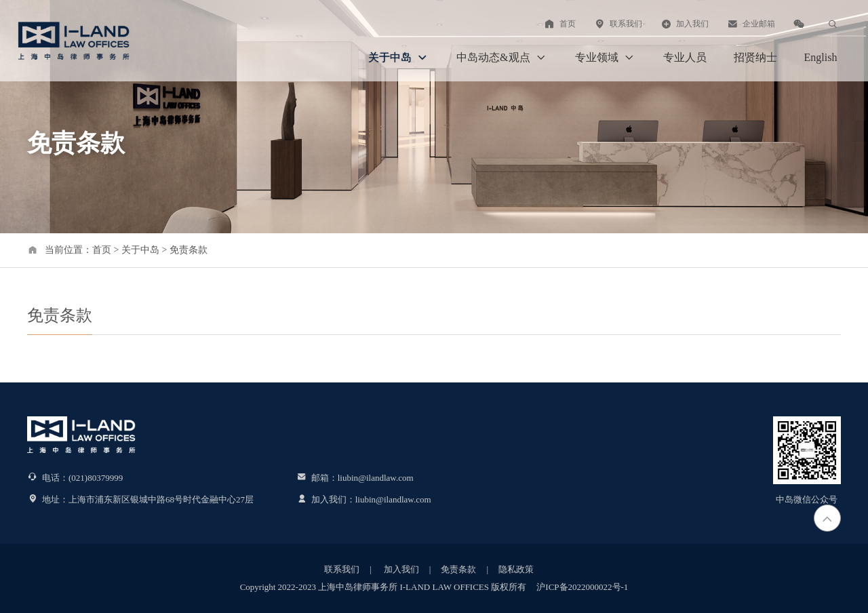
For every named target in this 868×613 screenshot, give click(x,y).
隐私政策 (516, 569)
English (821, 57)
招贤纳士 (755, 57)
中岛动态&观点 (502, 58)
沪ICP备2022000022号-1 (582, 587)
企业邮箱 (751, 24)
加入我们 (684, 24)
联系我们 (618, 24)
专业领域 (606, 58)
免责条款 (189, 250)
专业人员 (685, 57)
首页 (559, 24)
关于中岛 (399, 58)
